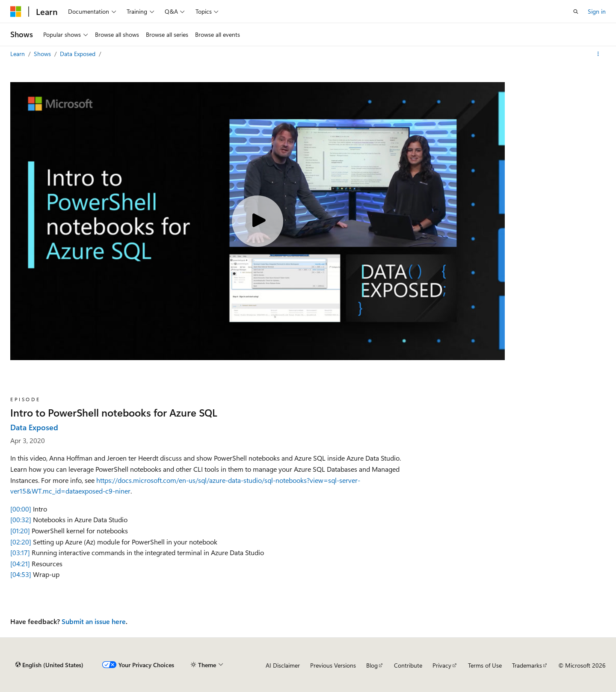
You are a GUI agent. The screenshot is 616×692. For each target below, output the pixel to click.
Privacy (442, 665)
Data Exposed (78, 54)
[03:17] (20, 552)
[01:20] (20, 531)
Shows (43, 54)
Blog (372, 665)
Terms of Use (485, 665)
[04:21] (20, 563)
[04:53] (21, 574)
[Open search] (576, 12)
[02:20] (21, 542)
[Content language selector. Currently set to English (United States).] (49, 665)
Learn (18, 54)
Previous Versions (333, 665)
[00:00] (21, 509)
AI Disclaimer (283, 665)
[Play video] (258, 221)
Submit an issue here (94, 621)
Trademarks (527, 665)
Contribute (408, 665)
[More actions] (598, 54)
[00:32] (21, 519)
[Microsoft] (16, 12)
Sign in (597, 11)
